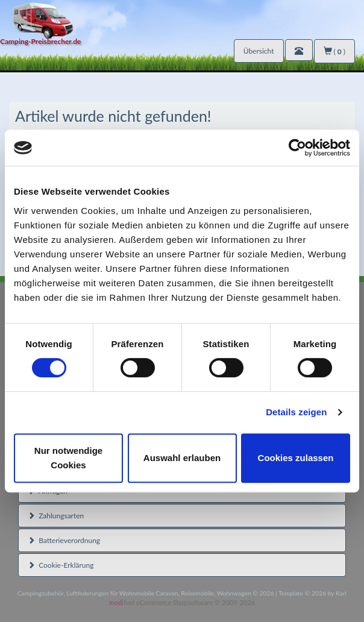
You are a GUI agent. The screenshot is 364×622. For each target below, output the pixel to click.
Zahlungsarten (56, 516)
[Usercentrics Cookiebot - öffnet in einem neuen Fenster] (297, 148)
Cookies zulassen (296, 458)
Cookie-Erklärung (61, 565)
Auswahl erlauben (182, 458)
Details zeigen (296, 412)
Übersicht (259, 51)
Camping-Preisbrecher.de (40, 41)
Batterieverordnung (64, 540)
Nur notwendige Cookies (68, 458)
